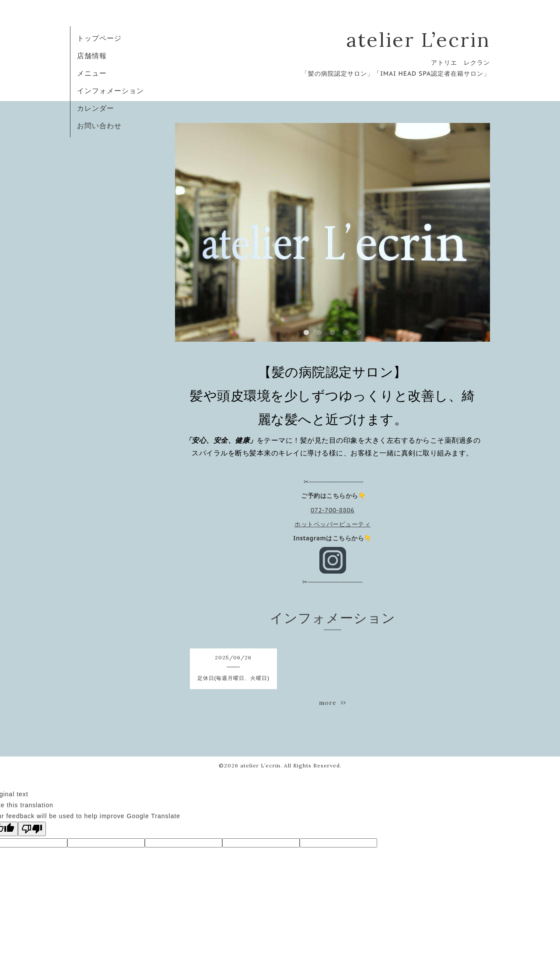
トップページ (99, 38)
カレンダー (96, 108)
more (332, 703)
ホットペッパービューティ (332, 524)
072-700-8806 (332, 510)
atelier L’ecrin (418, 40)
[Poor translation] (32, 829)
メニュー (92, 73)
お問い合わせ (99, 126)
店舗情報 (92, 56)
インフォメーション (110, 91)
